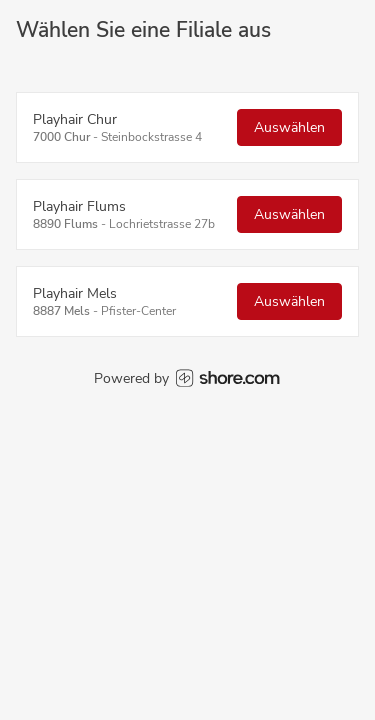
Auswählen (289, 127)
